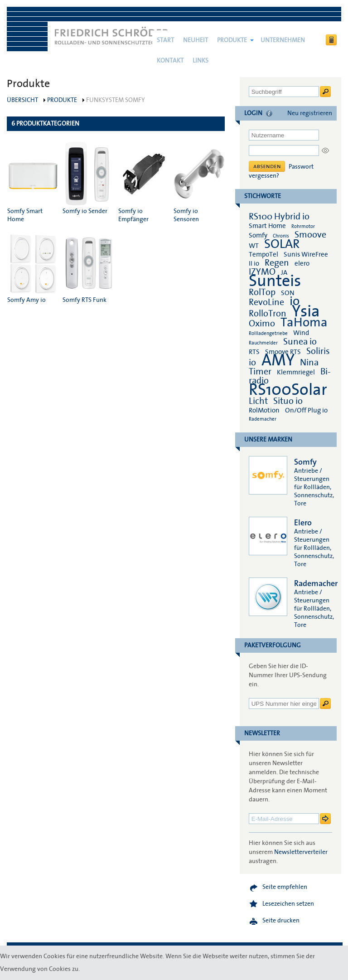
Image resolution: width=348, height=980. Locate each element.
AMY (278, 360)
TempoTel (263, 254)
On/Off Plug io (306, 410)
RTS (254, 352)
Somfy (258, 235)
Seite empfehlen (285, 887)
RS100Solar (288, 390)
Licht (258, 401)
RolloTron (268, 314)
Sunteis (275, 281)
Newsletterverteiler (301, 852)
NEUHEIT (196, 40)
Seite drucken (281, 921)
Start (165, 40)
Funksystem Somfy (116, 100)
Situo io (288, 401)
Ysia (306, 311)
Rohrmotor (303, 226)
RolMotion (264, 410)
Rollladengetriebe (268, 333)
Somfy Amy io (33, 267)
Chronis (281, 236)
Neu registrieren (310, 113)
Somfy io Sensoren (199, 182)
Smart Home (267, 226)
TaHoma (304, 323)
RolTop (262, 292)
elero (302, 263)
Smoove (310, 235)
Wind (301, 333)
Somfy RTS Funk (88, 267)
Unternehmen (283, 40)
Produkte (232, 40)
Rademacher (263, 419)
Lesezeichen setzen (288, 904)
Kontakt (170, 61)
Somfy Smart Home (33, 182)
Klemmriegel (296, 372)
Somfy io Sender (88, 178)
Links (201, 61)
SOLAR (282, 244)
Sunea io (300, 342)
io (295, 301)
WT (254, 246)
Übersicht (22, 100)
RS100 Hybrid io (279, 217)
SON (288, 293)
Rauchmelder (263, 343)
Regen (277, 263)
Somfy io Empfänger (144, 182)
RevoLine (266, 302)
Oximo (262, 324)
